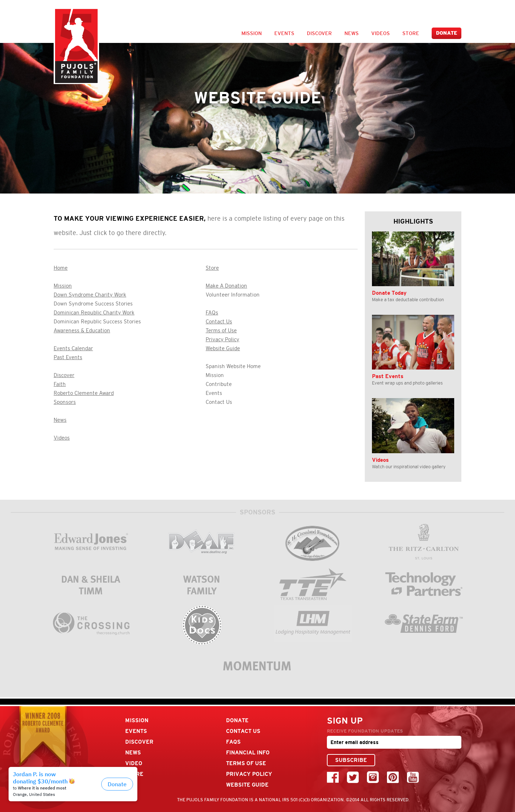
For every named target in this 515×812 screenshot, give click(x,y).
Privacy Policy (222, 339)
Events (284, 33)
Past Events (68, 357)
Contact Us (219, 322)
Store (411, 33)
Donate (447, 33)
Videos (381, 33)
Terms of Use (221, 331)
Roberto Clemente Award (84, 393)
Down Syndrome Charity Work (90, 295)
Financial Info (248, 752)
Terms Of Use (246, 763)
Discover (319, 33)
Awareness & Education (82, 331)
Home (61, 268)
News (352, 33)
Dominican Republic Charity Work (94, 313)
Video (134, 763)
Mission (252, 33)
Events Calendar (73, 348)
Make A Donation (226, 286)
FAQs (212, 313)
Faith (60, 384)
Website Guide (223, 348)
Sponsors (65, 402)
